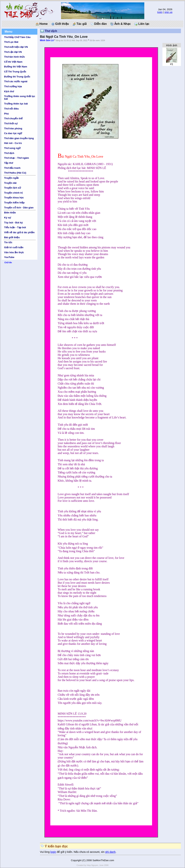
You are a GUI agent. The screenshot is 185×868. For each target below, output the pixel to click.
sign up (168, 12)
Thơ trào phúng (13, 128)
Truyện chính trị (13, 193)
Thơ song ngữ (12, 148)
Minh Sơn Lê (47, 40)
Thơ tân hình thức (15, 57)
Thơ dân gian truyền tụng (19, 138)
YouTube (9, 257)
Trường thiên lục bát (16, 104)
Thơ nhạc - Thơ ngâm (16, 158)
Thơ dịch (9, 153)
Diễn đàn (99, 24)
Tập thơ (9, 163)
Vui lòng (45, 852)
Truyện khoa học (14, 198)
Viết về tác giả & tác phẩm (19, 232)
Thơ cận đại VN (13, 52)
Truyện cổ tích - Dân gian (19, 208)
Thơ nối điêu (11, 109)
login (160, 12)
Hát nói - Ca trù (13, 143)
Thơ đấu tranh (12, 168)
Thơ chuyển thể (13, 118)
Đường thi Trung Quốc (17, 77)
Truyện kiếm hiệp (14, 203)
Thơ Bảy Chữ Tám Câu (17, 37)
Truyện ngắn (11, 178)
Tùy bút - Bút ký (13, 223)
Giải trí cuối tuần (14, 247)
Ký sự (7, 218)
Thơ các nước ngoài (16, 81)
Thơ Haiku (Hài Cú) (15, 173)
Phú (6, 114)
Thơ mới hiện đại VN (16, 47)
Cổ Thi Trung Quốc (15, 72)
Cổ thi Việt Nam (13, 62)
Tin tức (8, 242)
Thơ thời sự (11, 123)
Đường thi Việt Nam (16, 67)
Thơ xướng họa (13, 86)
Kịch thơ (9, 91)
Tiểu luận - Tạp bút (15, 227)
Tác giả (80, 24)
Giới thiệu (60, 24)
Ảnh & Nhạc (121, 24)
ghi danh (110, 852)
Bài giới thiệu (12, 237)
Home (42, 24)
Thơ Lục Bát (11, 42)
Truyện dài (10, 183)
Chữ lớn (8, 262)
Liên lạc (142, 24)
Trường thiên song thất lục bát (20, 97)
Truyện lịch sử (12, 188)
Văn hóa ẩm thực (14, 252)
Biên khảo (10, 213)
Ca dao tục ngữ (13, 133)
